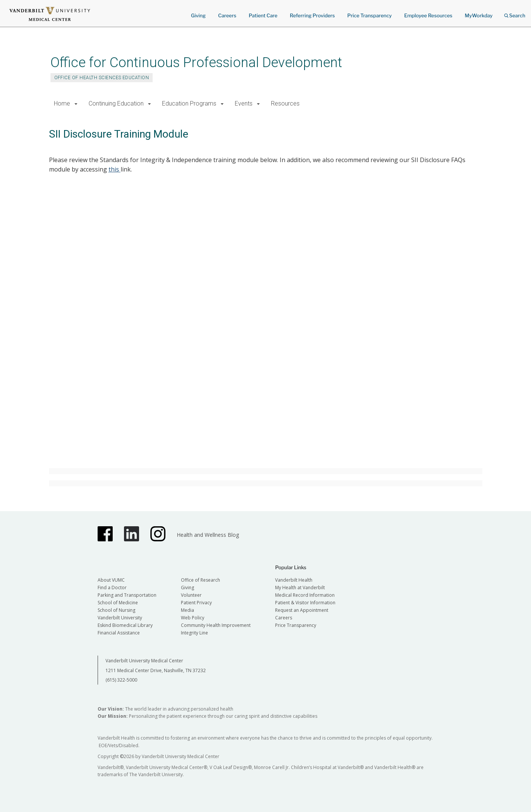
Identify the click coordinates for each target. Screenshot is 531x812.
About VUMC (111, 580)
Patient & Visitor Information (305, 603)
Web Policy (193, 618)
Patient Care (263, 15)
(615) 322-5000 (121, 680)
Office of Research (200, 580)
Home (62, 103)
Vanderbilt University (120, 618)
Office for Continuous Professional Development (196, 62)
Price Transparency (370, 15)
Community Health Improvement (216, 625)
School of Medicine (118, 603)
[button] (76, 104)
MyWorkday (479, 15)
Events (244, 103)
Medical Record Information (305, 595)
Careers (227, 15)
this (115, 169)
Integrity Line (194, 633)
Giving (198, 15)
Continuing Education (116, 103)
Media (187, 610)
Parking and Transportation (127, 595)
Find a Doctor (112, 588)
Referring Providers (312, 15)
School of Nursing (116, 610)
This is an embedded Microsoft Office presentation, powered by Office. (276, 327)
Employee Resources (428, 15)
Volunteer (191, 595)
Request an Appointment (302, 610)
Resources (285, 103)
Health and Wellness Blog (208, 535)
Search (515, 13)
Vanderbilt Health (294, 580)
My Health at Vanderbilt (300, 588)
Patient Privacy (196, 603)
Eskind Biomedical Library (125, 625)
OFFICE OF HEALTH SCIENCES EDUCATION (102, 78)
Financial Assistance (119, 633)
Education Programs (189, 103)
